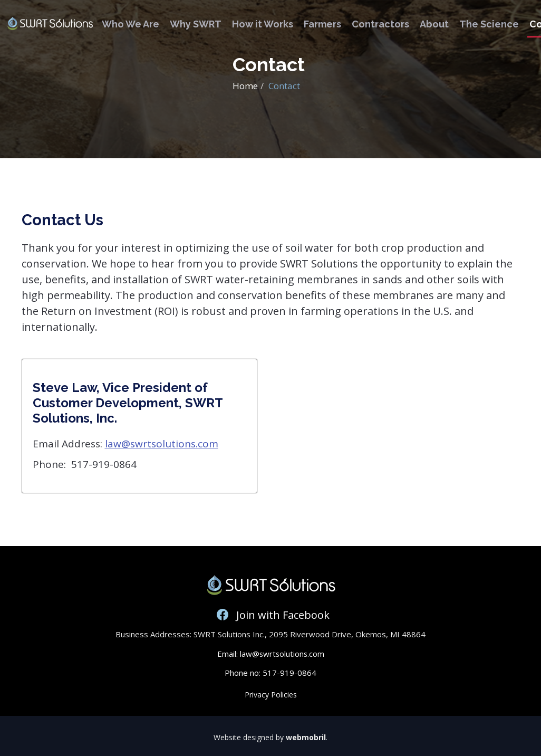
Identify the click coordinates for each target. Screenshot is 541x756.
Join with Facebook (270, 615)
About (434, 24)
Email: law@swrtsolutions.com (270, 654)
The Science (489, 24)
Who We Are (131, 24)
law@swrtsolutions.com (162, 444)
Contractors (380, 24)
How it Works (263, 24)
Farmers (322, 24)
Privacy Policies (271, 695)
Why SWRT (196, 24)
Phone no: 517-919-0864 (270, 673)
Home (245, 86)
